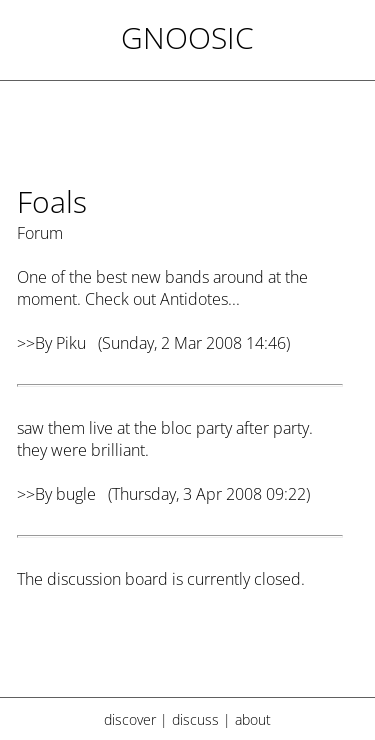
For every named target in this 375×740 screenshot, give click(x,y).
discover (130, 719)
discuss (195, 719)
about (253, 719)
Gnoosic (187, 37)
